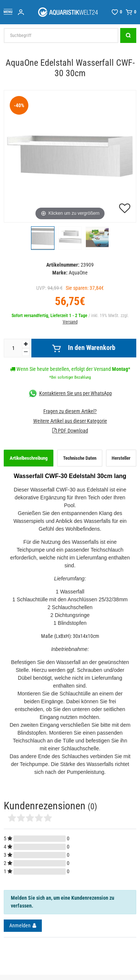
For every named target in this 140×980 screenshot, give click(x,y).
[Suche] (128, 35)
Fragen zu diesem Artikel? (70, 411)
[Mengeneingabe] (13, 348)
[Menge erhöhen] (26, 344)
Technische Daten (80, 458)
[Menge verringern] (26, 352)
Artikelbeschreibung (29, 458)
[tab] (29, 458)
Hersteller (121, 458)
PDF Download (70, 431)
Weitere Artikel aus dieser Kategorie (70, 421)
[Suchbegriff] (61, 35)
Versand (70, 322)
